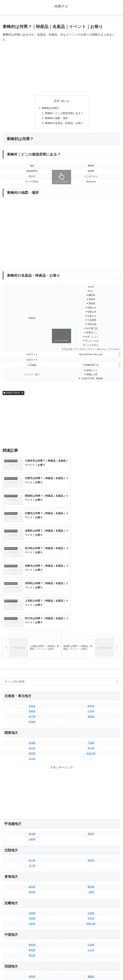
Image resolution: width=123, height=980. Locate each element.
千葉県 (91, 656)
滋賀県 (32, 827)
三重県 (91, 806)
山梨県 (32, 753)
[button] (117, 595)
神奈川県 (91, 667)
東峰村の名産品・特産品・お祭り (64, 124)
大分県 (91, 916)
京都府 (32, 832)
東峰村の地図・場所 (56, 119)
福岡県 (32, 916)
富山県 (32, 774)
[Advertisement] (61, 69)
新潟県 (32, 748)
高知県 (91, 895)
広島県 (91, 858)
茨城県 (32, 656)
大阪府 (32, 837)
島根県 (32, 864)
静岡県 (32, 806)
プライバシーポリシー (92, 970)
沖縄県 (91, 932)
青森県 (32, 625)
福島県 (91, 630)
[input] (61, 595)
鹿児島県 (91, 927)
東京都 (91, 662)
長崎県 (32, 927)
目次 (57, 101)
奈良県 (91, 832)
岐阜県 (32, 800)
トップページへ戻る (31, 970)
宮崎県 (91, 922)
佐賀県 (32, 922)
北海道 (32, 620)
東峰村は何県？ (51, 108)
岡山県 (32, 869)
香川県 (32, 895)
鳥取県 (32, 858)
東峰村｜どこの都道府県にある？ (64, 113)
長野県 (91, 748)
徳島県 (32, 890)
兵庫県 (91, 827)
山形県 (91, 625)
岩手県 (32, 630)
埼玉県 (32, 672)
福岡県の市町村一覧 (13, 394)
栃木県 (32, 662)
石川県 (32, 779)
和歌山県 (91, 837)
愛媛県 (91, 890)
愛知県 (91, 800)
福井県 (91, 774)
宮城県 (32, 635)
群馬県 (32, 667)
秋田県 (91, 620)
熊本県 (32, 932)
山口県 (91, 864)
